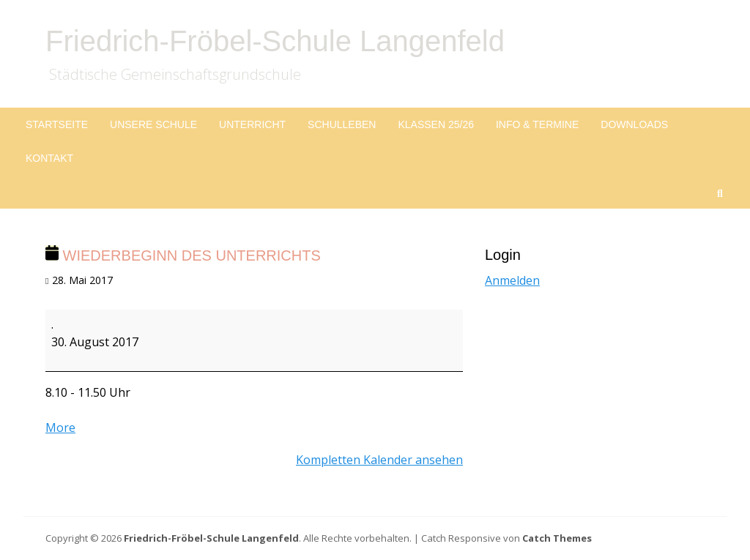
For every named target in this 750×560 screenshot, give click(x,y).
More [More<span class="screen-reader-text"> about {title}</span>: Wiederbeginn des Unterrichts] (60, 428)
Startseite (57, 124)
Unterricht (252, 124)
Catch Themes (557, 538)
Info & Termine (537, 124)
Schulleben (342, 124)
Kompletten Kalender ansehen (379, 460)
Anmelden (512, 280)
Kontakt (49, 158)
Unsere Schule (153, 124)
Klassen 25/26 (436, 124)
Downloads (634, 124)
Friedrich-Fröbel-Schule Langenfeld (275, 41)
